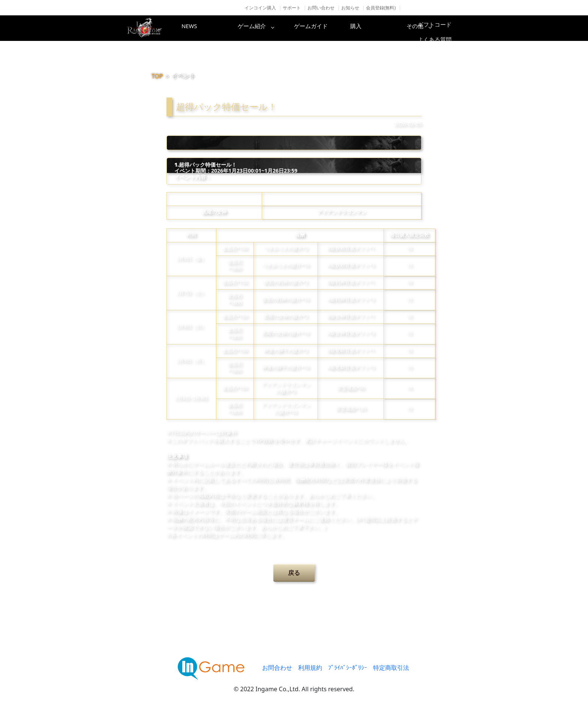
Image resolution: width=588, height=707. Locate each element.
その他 (442, 28)
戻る (294, 573)
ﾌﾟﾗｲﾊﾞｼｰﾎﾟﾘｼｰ (348, 668)
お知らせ (350, 8)
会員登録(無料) (381, 8)
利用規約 (310, 668)
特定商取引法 (391, 668)
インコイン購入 (260, 8)
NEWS (202, 28)
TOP (157, 76)
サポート (292, 8)
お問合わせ (277, 668)
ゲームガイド (322, 28)
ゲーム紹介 (262, 28)
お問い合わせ (321, 8)
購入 (382, 28)
